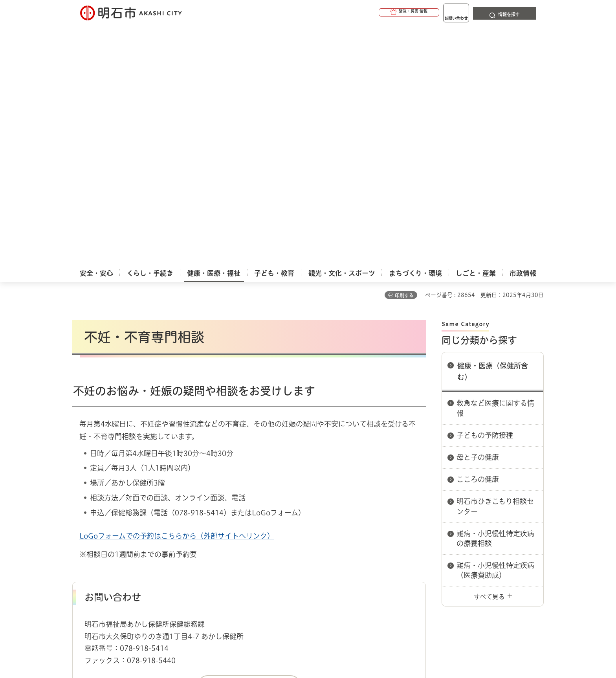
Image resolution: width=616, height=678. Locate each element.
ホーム (80, 492)
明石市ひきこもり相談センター (495, 266)
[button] (379, 13)
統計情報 (332, 639)
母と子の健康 (478, 217)
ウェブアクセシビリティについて (246, 520)
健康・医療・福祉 (117, 492)
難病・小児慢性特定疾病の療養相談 (495, 298)
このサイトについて (137, 520)
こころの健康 (478, 239)
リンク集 (434, 520)
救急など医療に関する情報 (495, 168)
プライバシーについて (357, 520)
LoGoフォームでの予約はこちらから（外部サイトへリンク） (177, 296)
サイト (491, 520)
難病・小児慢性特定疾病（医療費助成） (495, 330)
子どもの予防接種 (485, 195)
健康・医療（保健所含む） (493, 131)
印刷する (404, 55)
